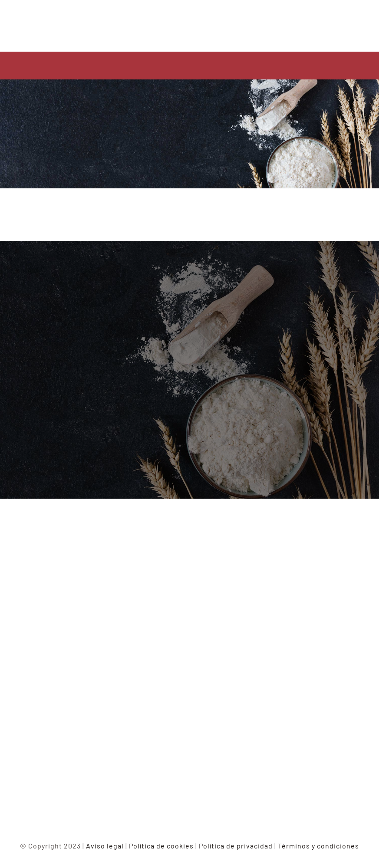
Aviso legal (105, 846)
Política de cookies (161, 846)
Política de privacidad (236, 846)
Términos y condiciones (318, 846)
